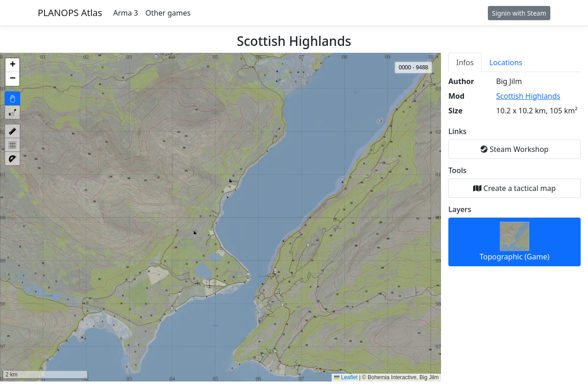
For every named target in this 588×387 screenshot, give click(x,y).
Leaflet (346, 377)
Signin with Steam (519, 13)
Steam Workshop (514, 149)
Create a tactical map (514, 188)
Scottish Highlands (528, 96)
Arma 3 (125, 13)
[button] (12, 65)
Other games (168, 13)
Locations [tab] (506, 62)
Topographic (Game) (514, 242)
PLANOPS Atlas (70, 13)
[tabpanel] (514, 171)
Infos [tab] (465, 62)
